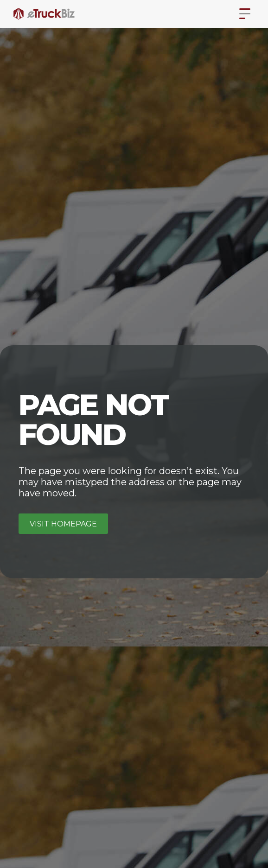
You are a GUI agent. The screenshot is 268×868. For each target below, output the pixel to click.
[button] (245, 14)
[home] (44, 14)
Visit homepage (63, 524)
